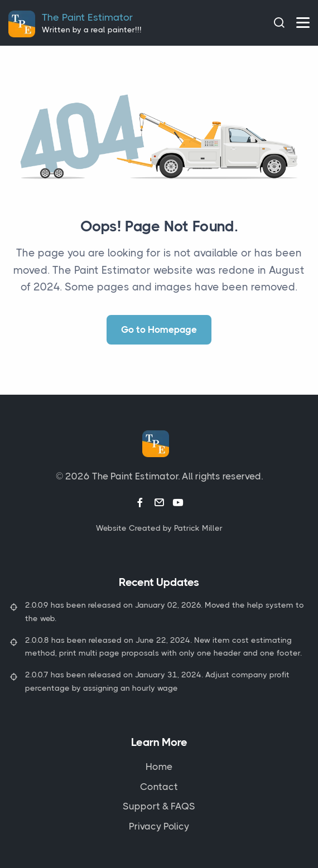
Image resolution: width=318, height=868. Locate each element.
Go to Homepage (159, 329)
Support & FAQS (159, 806)
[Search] (279, 23)
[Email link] (159, 503)
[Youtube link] (178, 503)
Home (159, 767)
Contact (159, 787)
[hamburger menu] (303, 23)
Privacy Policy (159, 826)
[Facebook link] (140, 503)
